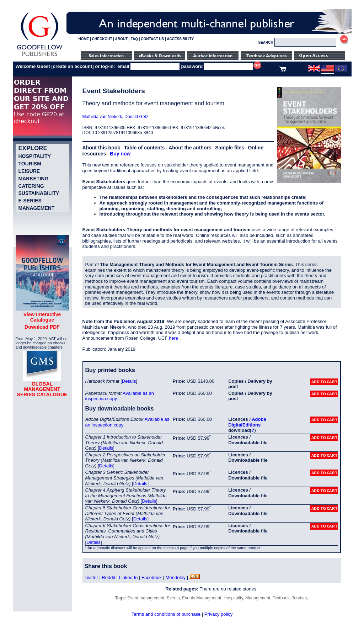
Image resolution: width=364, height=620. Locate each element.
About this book (101, 148)
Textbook (281, 598)
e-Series (30, 201)
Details (129, 381)
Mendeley (176, 577)
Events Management (202, 598)
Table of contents (144, 148)
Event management (146, 598)
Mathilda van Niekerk (102, 117)
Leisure (29, 171)
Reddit (108, 577)
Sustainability (39, 193)
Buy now (120, 154)
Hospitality (35, 156)
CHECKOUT (102, 39)
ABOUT (122, 39)
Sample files (230, 148)
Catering (31, 186)
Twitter (91, 577)
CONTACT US (152, 39)
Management (37, 208)
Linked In (129, 577)
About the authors (190, 148)
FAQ (134, 39)
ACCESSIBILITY (180, 39)
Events (173, 598)
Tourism (30, 164)
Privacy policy (218, 614)
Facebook (152, 577)
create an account (73, 66)
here (174, 338)
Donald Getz (136, 117)
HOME (84, 39)
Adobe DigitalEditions (247, 422)
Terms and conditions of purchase (166, 614)
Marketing (34, 179)
